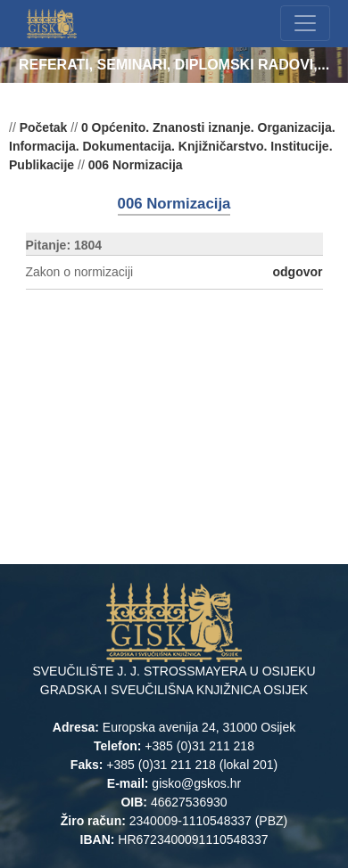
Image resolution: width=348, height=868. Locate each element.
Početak (44, 127)
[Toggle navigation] (305, 23)
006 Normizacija (136, 165)
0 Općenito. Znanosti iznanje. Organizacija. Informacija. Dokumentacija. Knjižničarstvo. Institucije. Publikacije (172, 146)
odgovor (298, 272)
